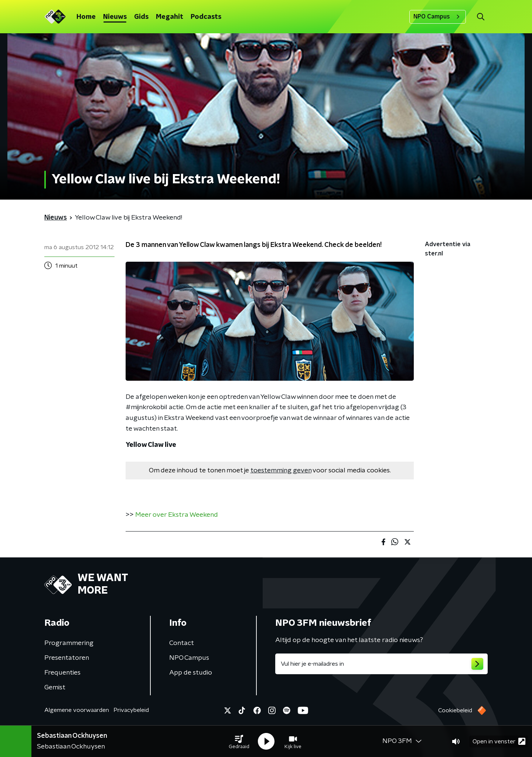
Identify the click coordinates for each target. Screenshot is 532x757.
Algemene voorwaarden (77, 710)
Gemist (55, 688)
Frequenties (62, 673)
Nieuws (115, 17)
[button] (239, 741)
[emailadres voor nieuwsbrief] (381, 664)
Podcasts (206, 17)
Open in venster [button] (499, 741)
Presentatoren (67, 658)
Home (86, 17)
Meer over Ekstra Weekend (177, 515)
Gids (141, 17)
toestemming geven (281, 471)
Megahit (170, 17)
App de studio (191, 673)
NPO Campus (438, 17)
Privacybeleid (131, 710)
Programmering (69, 643)
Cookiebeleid (455, 710)
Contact (182, 643)
